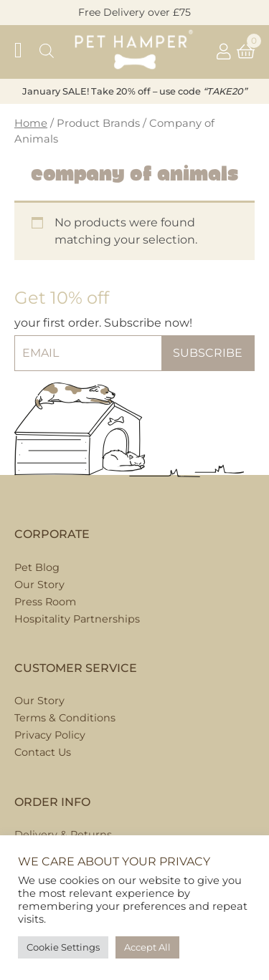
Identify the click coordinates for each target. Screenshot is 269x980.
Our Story (39, 701)
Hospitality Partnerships (77, 619)
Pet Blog (37, 567)
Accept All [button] (147, 947)
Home (31, 123)
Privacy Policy (50, 735)
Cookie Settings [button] (63, 947)
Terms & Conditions (65, 718)
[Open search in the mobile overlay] (47, 52)
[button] (25, 52)
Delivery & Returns (63, 835)
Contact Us (43, 752)
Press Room (45, 602)
